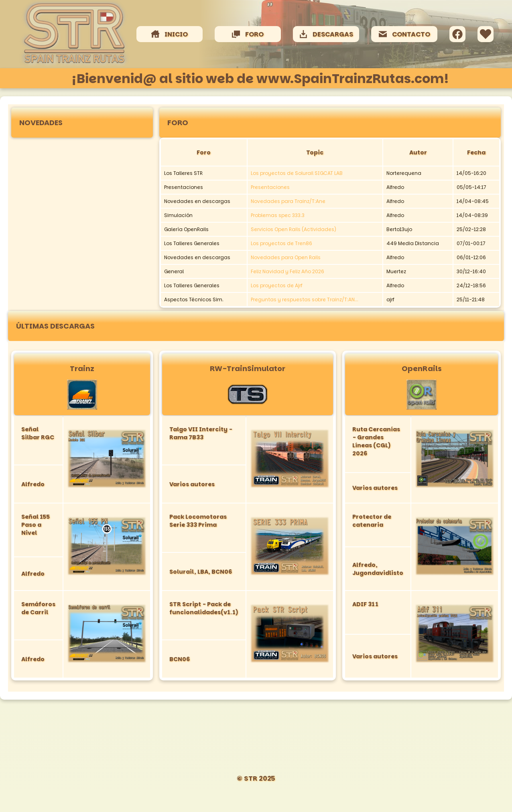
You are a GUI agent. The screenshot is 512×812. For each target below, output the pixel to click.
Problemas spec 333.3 (278, 215)
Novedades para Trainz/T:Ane (288, 201)
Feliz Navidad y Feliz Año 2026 (287, 271)
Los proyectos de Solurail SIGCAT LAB (297, 173)
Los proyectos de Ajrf (277, 285)
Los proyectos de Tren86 (281, 243)
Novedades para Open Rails (286, 257)
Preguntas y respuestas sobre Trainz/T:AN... (305, 299)
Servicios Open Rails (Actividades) (294, 229)
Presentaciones (270, 187)
